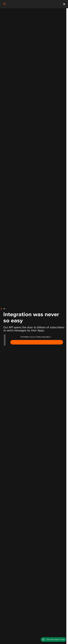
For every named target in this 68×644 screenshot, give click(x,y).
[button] (64, 4)
